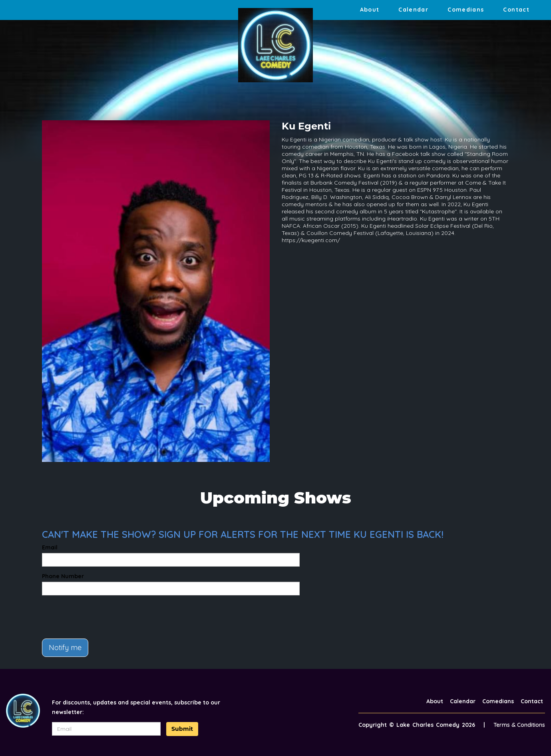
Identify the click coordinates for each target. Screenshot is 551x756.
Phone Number (63, 576)
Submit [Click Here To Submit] (182, 729)
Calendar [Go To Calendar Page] (413, 10)
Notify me (65, 648)
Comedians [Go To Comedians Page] (466, 10)
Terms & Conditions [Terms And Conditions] (519, 725)
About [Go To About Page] (370, 10)
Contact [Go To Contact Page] (516, 10)
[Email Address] (106, 729)
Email (50, 547)
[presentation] (103, 617)
